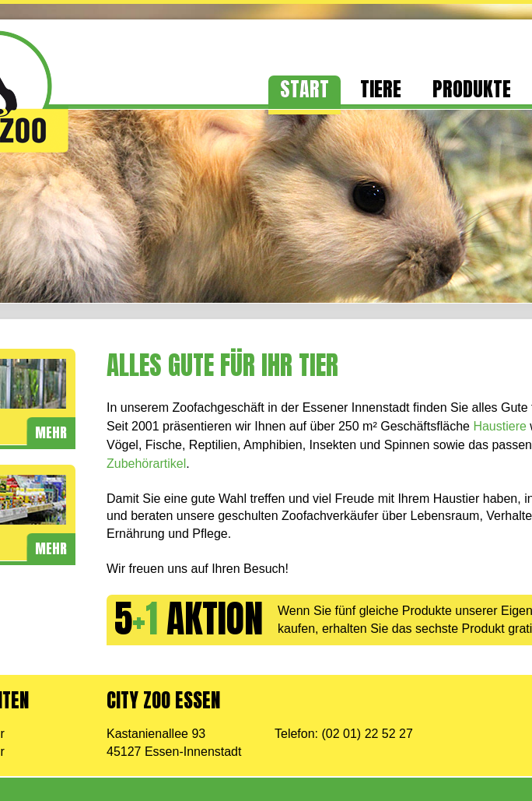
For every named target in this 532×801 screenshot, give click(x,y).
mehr (51, 432)
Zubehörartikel (146, 464)
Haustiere (499, 426)
